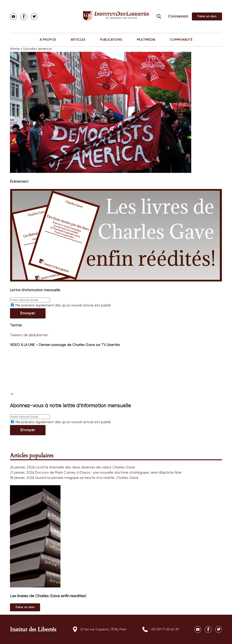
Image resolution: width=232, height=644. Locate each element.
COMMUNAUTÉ (181, 40)
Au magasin (25, 607)
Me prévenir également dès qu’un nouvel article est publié (61, 305)
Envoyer (28, 313)
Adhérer (207, 16)
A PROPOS (48, 40)
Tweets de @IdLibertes (29, 335)
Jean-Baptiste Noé (166, 473)
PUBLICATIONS (111, 40)
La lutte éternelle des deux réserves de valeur (74, 467)
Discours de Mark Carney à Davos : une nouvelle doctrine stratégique (92, 473)
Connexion (178, 16)
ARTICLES (78, 40)
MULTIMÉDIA (146, 40)
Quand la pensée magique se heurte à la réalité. (75, 478)
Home (15, 49)
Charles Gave (124, 467)
